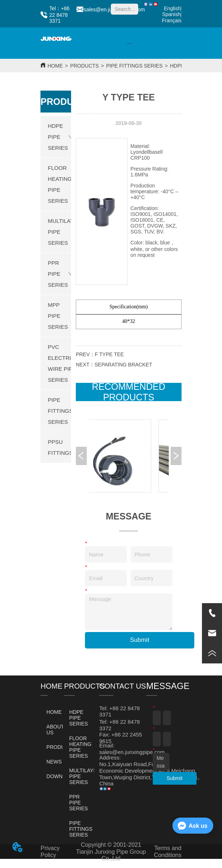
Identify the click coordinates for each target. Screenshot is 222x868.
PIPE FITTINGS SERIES (134, 66)
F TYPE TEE (109, 354)
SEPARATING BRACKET (123, 365)
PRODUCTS (84, 66)
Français (172, 20)
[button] (128, 43)
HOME (55, 66)
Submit (139, 640)
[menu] (129, 43)
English (172, 8)
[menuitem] (129, 43)
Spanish (172, 14)
